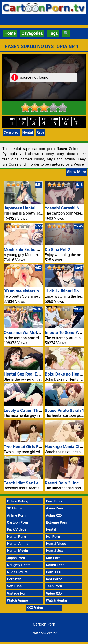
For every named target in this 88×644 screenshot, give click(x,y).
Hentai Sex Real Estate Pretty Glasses (39, 374)
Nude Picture (17, 572)
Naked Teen (55, 565)
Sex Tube (14, 586)
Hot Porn (53, 537)
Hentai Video (56, 544)
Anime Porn (16, 515)
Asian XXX (54, 515)
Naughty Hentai (19, 565)
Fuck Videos (17, 529)
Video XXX (54, 593)
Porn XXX (53, 572)
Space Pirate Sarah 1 (64, 410)
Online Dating (18, 501)
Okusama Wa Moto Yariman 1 (32, 332)
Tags (53, 33)
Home (10, 33)
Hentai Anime (18, 544)
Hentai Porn (16, 537)
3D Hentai (15, 508)
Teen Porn (54, 586)
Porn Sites (54, 501)
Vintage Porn (17, 593)
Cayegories (32, 33)
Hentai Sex (54, 551)
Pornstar (14, 579)
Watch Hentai (56, 600)
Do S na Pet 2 (57, 249)
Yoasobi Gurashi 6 (62, 208)
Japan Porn (16, 558)
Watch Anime (17, 600)
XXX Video (35, 608)
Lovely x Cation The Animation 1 (34, 410)
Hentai (28, 132)
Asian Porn (55, 508)
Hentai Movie (17, 551)
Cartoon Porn (18, 522)
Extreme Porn (57, 522)
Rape (40, 132)
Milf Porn (53, 558)
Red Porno (54, 579)
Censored (11, 132)
